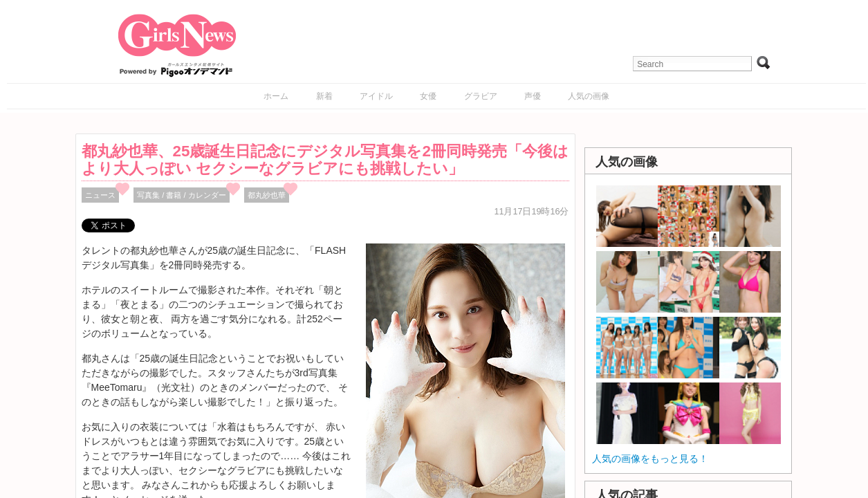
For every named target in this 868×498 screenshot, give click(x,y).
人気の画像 (589, 96)
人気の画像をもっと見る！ (650, 459)
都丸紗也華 (267, 195)
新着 (324, 96)
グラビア (481, 96)
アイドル (376, 96)
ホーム (276, 96)
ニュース (100, 195)
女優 (428, 96)
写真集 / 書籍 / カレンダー (182, 195)
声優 (533, 96)
